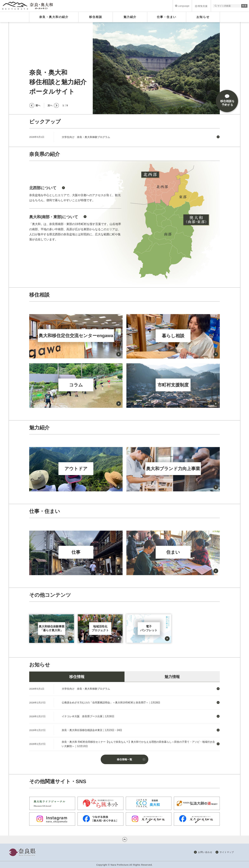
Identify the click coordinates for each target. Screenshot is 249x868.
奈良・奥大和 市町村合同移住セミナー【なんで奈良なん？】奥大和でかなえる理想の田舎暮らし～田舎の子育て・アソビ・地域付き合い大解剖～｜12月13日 (138, 744)
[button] (182, 6)
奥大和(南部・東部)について (54, 217)
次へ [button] (50, 105)
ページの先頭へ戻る (125, 839)
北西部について (43, 188)
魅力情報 (172, 677)
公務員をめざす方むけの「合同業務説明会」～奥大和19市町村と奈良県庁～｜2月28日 (111, 703)
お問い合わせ (205, 852)
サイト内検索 (216, 6)
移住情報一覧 (124, 759)
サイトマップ (227, 852)
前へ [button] (38, 105)
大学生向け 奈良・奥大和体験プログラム (86, 137)
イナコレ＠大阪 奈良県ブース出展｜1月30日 (88, 716)
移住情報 (77, 677)
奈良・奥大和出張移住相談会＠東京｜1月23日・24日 (92, 730)
